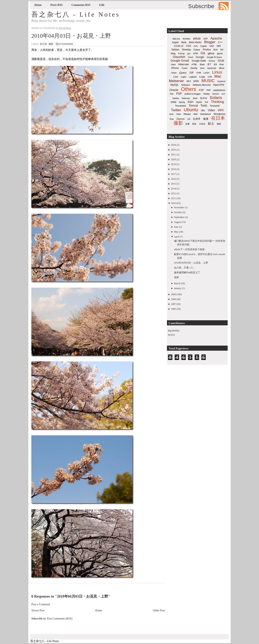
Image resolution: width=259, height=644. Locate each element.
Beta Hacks (195, 42)
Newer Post (38, 610)
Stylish (199, 102)
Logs (202, 77)
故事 (188, 124)
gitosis (220, 54)
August (178, 222)
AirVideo (187, 39)
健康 (206, 119)
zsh (189, 119)
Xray (172, 119)
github (211, 53)
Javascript (212, 68)
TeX (206, 102)
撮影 (51, 44)
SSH (191, 102)
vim (221, 110)
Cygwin (204, 46)
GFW (196, 54)
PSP (179, 94)
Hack (173, 65)
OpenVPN (219, 85)
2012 (173, 193)
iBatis (202, 65)
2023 (173, 150)
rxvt (223, 94)
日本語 (202, 124)
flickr (216, 50)
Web (195, 114)
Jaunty (194, 68)
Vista (178, 114)
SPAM (174, 102)
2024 (173, 145)
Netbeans (186, 85)
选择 (176, 277)
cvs (196, 46)
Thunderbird (180, 106)
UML (203, 111)
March (177, 283)
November (179, 207)
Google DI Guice (214, 57)
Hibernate (184, 64)
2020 (173, 159)
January (178, 288)
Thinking (217, 102)
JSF (192, 73)
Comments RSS (81, 5)
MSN (196, 81)
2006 (173, 309)
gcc (189, 54)
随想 (219, 124)
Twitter (176, 110)
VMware (187, 114)
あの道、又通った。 (185, 268)
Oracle (174, 90)
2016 (173, 179)
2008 (173, 299)
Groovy (212, 61)
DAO (212, 46)
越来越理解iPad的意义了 (187, 272)
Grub (221, 61)
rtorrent (215, 94)
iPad (222, 65)
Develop (186, 50)
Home (38, 5)
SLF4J (203, 98)
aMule (197, 38)
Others (188, 89)
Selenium (186, 98)
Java (202, 68)
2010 (173, 203)
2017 (173, 174)
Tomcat (193, 106)
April (177, 237)
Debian (175, 50)
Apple (175, 42)
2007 (173, 304)
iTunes (185, 68)
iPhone (175, 68)
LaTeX (206, 73)
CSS (188, 46)
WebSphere (206, 114)
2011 (173, 198)
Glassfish (179, 57)
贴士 (211, 123)
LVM (210, 77)
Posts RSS (56, 5)
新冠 (194, 124)
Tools (204, 106)
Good (190, 57)
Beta (184, 42)
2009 (173, 294)
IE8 (215, 65)
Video (211, 110)
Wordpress (220, 114)
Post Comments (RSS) (60, 619)
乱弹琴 (197, 119)
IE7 (209, 64)
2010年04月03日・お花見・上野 (71, 36)
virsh (171, 114)
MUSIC (208, 81)
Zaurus (180, 119)
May (176, 232)
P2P (201, 90)
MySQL (175, 85)
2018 (173, 169)
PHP (209, 90)
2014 (173, 189)
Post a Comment (41, 604)
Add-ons (176, 39)
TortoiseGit (215, 106)
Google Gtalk (199, 61)
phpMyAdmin (219, 90)
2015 (173, 184)
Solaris (216, 98)
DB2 (219, 46)
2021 (173, 155)
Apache (216, 38)
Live (176, 77)
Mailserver (176, 81)
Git (203, 53)
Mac (218, 76)
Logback (193, 77)
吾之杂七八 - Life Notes (76, 14)
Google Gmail (180, 60)
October (178, 212)
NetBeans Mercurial (202, 85)
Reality (206, 94)
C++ (220, 42)
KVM (199, 73)
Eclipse (197, 50)
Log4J (183, 77)
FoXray (181, 54)
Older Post (159, 610)
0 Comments (66, 44)
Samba (176, 98)
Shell (195, 98)
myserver (221, 81)
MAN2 (171, 335)
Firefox (207, 50)
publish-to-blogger (193, 94)
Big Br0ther (174, 331)
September (179, 217)
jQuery (183, 73)
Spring (182, 102)
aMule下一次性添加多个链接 (189, 249)
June (176, 227)
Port (172, 94)
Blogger (210, 42)
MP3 (189, 81)
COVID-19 (179, 46)
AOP (205, 39)
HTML (194, 65)
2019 (173, 164)
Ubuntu (191, 110)
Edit (102, 5)
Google (200, 57)
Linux (217, 72)
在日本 (44, 44)
